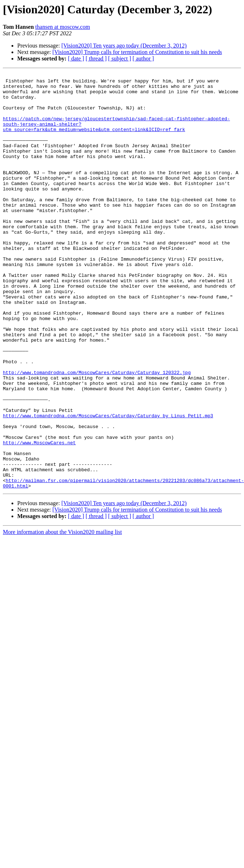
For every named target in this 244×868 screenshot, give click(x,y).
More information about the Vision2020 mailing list (62, 615)
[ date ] (76, 59)
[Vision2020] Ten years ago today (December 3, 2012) (124, 46)
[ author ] (143, 59)
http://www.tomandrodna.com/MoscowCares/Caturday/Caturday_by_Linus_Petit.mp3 (108, 485)
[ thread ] (96, 59)
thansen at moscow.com (63, 27)
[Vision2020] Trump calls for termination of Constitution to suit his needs (137, 52)
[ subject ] (120, 59)
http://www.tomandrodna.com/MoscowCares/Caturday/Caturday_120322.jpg (97, 433)
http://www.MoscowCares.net (39, 517)
